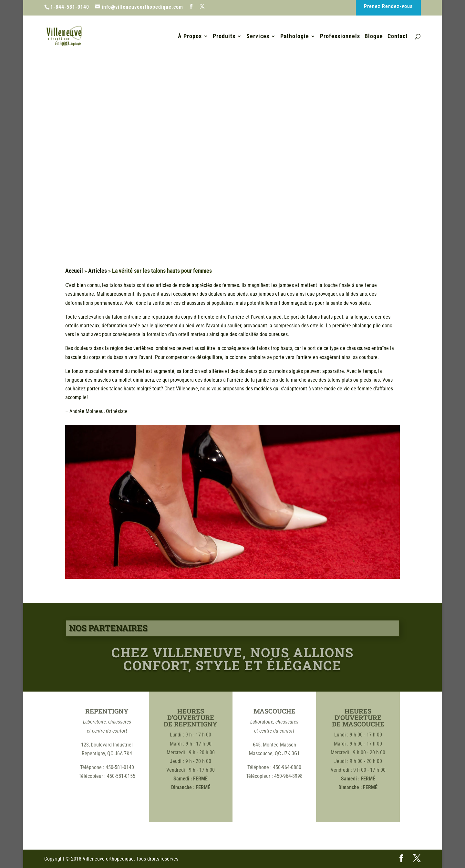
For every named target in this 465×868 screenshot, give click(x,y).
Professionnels (340, 37)
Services (258, 37)
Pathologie (295, 37)
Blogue (374, 37)
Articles (98, 271)
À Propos (190, 37)
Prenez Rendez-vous (388, 6)
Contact (398, 37)
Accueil (74, 271)
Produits (224, 37)
